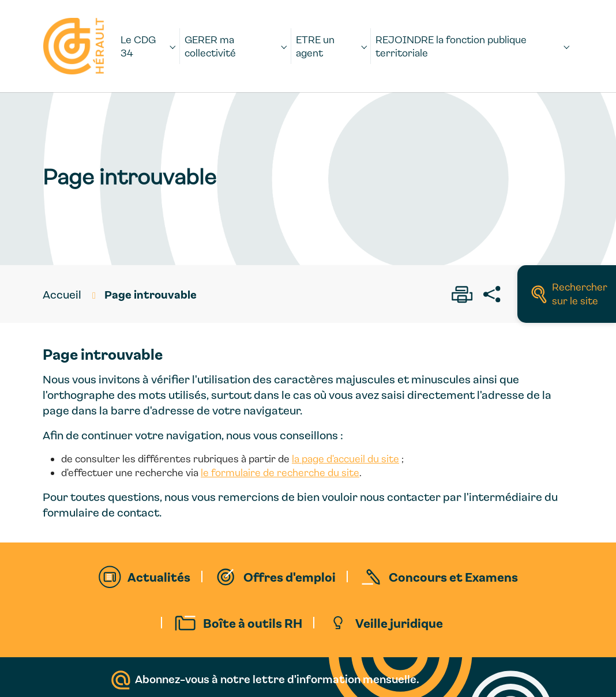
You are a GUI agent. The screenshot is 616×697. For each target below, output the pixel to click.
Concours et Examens (453, 577)
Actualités (159, 577)
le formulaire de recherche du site (280, 472)
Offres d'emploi (290, 577)
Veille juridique (399, 623)
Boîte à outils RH (253, 623)
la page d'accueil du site (345, 459)
